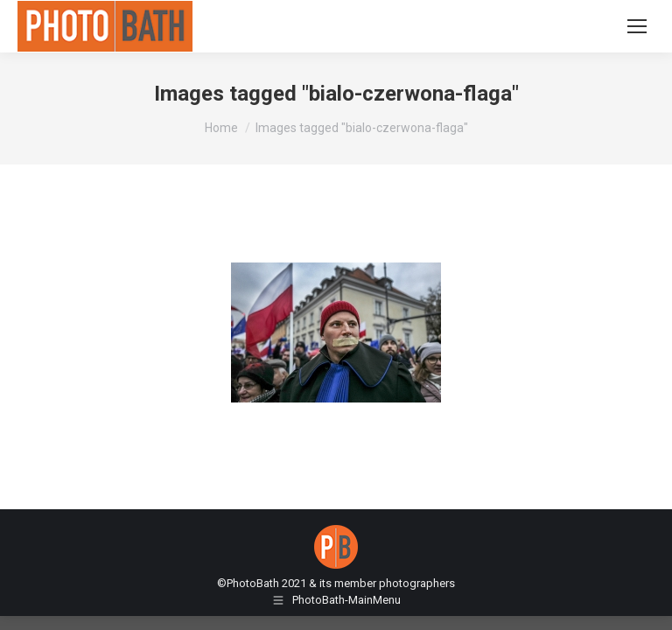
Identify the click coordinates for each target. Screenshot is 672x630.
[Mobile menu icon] (637, 26)
